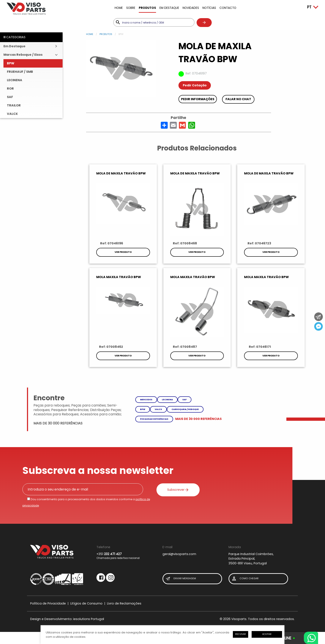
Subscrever (178, 490)
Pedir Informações (198, 99)
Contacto (228, 8)
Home (119, 8)
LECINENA (15, 80)
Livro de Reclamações (124, 603)
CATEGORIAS (14, 37)
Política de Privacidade (48, 603)
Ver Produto (123, 252)
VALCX (12, 114)
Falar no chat (238, 99)
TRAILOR (14, 105)
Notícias (209, 8)
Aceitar (267, 634)
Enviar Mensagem (181, 579)
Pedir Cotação (195, 85)
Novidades (191, 8)
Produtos (147, 8)
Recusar (241, 634)
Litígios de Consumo (86, 603)
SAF (10, 97)
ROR (10, 89)
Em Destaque (169, 8)
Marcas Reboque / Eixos (23, 55)
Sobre (131, 8)
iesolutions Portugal (89, 619)
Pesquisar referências (154, 419)
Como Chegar (245, 579)
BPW (11, 63)
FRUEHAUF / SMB (20, 72)
